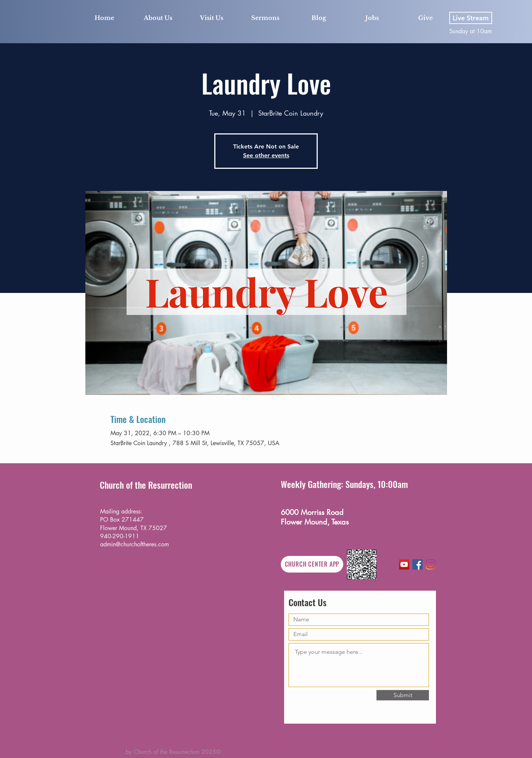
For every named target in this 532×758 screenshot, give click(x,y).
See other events (266, 155)
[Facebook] (417, 564)
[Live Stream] (471, 18)
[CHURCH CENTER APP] (312, 564)
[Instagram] (431, 564)
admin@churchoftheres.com (134, 544)
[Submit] (403, 695)
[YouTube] (404, 564)
